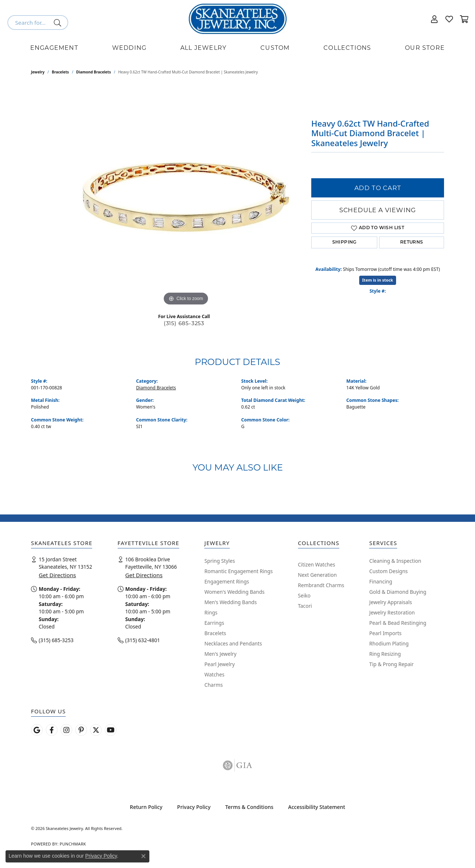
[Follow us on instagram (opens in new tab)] (66, 730)
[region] (186, 197)
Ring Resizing (385, 654)
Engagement (54, 48)
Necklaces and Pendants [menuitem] (233, 643)
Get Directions (57, 575)
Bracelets (60, 72)
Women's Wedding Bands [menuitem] (234, 592)
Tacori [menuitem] (305, 606)
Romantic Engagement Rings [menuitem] (238, 571)
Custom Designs (388, 571)
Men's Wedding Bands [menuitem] (230, 602)
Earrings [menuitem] (214, 623)
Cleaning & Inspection (395, 561)
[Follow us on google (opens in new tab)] (37, 730)
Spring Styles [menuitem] (220, 561)
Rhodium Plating (389, 643)
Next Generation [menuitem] (318, 575)
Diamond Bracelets (94, 72)
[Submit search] (59, 23)
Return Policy (146, 807)
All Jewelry (203, 48)
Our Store (425, 48)
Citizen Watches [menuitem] (317, 564)
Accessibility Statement (317, 807)
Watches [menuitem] (214, 674)
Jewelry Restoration (392, 612)
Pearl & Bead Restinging (398, 623)
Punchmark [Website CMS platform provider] (73, 844)
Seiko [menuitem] (304, 595)
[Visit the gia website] (237, 765)
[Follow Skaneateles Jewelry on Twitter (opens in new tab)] (96, 730)
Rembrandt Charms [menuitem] (321, 585)
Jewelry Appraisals (391, 602)
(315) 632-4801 (143, 640)
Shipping (344, 242)
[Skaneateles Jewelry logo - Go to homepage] (238, 19)
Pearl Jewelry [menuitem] (219, 664)
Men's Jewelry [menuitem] (220, 654)
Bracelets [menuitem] (215, 633)
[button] (434, 19)
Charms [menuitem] (214, 685)
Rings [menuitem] (211, 612)
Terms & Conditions (249, 807)
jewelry (38, 72)
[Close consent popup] (143, 856)
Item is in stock (378, 280)
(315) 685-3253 (184, 323)
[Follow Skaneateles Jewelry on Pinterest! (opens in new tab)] (81, 730)
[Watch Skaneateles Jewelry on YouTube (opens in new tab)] (111, 730)
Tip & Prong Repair (391, 664)
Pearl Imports (385, 633)
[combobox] (29, 23)
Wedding (129, 48)
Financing (381, 581)
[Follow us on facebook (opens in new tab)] (52, 730)
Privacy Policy (194, 807)
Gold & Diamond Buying (398, 592)
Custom (275, 48)
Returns (412, 242)
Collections (347, 48)
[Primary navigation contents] (237, 48)
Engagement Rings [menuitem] (227, 581)
